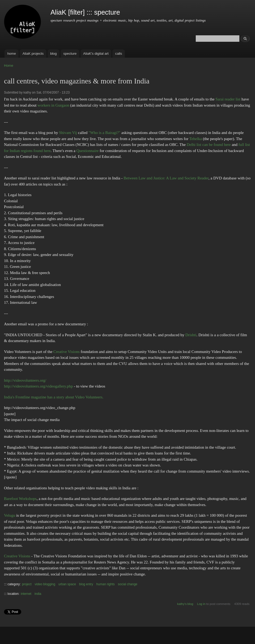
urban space (67, 584)
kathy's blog (185, 604)
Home (9, 66)
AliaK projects (33, 54)
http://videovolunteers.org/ (25, 380)
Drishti (191, 335)
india (38, 594)
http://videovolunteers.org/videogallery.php (38, 386)
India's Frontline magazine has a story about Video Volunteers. (54, 397)
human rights (105, 584)
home (12, 54)
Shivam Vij (68, 133)
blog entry (86, 584)
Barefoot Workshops (20, 499)
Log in (201, 604)
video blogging (45, 584)
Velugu (10, 515)
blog (54, 54)
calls (118, 54)
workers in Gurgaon (53, 105)
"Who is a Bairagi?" (104, 133)
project (27, 584)
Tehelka (196, 139)
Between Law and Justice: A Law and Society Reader (166, 178)
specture (70, 54)
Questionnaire (87, 151)
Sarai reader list (228, 99)
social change (128, 584)
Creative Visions (67, 352)
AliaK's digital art (96, 54)
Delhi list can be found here (209, 145)
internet (26, 594)
